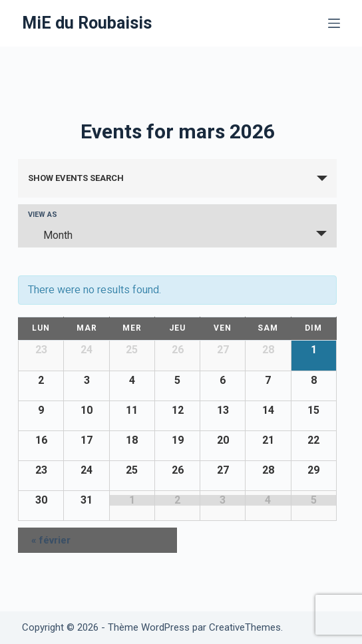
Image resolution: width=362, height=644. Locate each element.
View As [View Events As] (43, 215)
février (51, 540)
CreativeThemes (245, 627)
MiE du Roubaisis (87, 23)
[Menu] (334, 23)
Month (50, 235)
